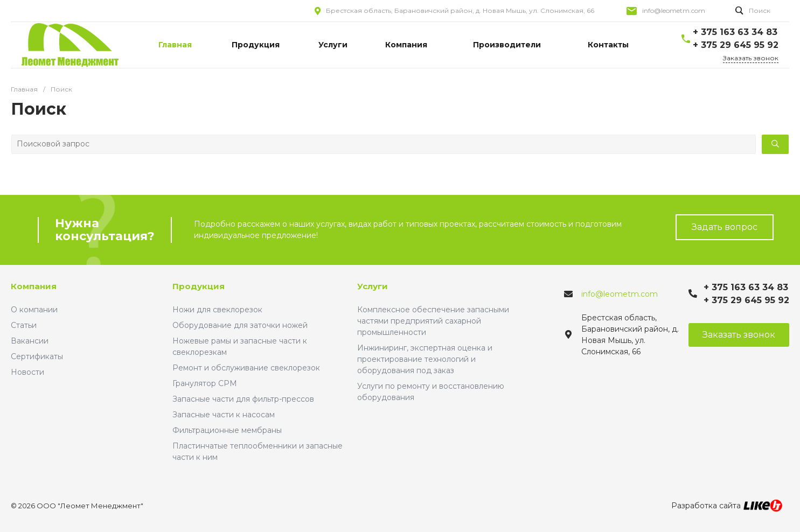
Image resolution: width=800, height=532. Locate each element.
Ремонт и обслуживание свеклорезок (246, 368)
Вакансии (30, 341)
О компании (34, 310)
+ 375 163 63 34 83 (735, 32)
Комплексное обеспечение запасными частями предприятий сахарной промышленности (433, 321)
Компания (34, 286)
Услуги (373, 286)
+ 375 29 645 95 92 (736, 45)
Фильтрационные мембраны (227, 430)
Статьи (24, 325)
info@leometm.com (674, 10)
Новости (27, 372)
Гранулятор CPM (205, 383)
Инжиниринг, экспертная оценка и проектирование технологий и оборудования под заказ (425, 359)
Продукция (199, 286)
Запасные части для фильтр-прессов (243, 399)
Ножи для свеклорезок (217, 310)
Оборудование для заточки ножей (240, 325)
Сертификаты (37, 356)
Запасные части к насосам (224, 415)
